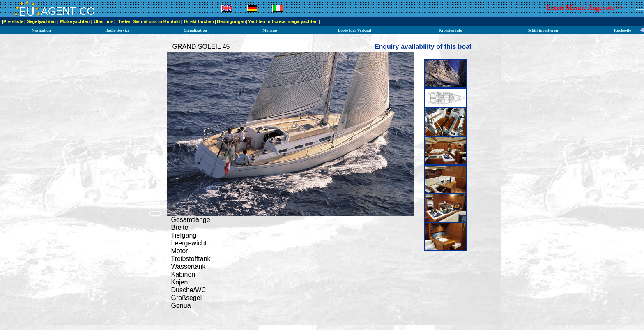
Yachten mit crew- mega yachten (283, 21)
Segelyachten (41, 21)
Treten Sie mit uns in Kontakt (149, 21)
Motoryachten (75, 21)
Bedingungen (231, 21)
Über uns (103, 21)
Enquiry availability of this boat (423, 47)
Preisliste (13, 21)
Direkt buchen (199, 21)
